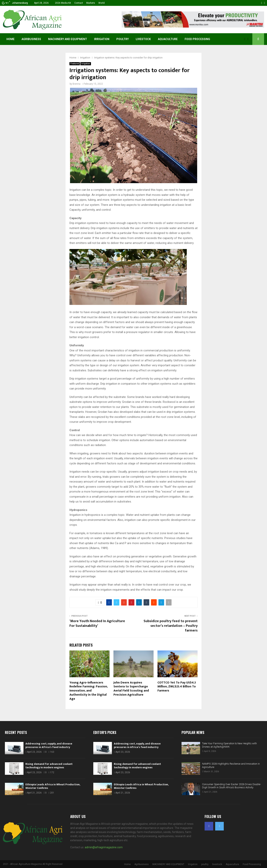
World (102, 3)
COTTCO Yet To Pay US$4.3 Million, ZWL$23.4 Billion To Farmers (177, 687)
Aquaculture (168, 39)
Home (10, 39)
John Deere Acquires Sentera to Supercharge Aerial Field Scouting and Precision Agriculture (131, 689)
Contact (79, 3)
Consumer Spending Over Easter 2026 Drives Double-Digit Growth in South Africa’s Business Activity (231, 786)
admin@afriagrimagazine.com (104, 847)
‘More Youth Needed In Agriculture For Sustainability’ (97, 623)
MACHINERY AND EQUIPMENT (68, 39)
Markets (91, 3)
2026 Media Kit (63, 3)
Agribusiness (31, 39)
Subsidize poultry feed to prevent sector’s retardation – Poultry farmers (171, 626)
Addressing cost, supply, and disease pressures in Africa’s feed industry (49, 745)
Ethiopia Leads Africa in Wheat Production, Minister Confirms (53, 786)
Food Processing (197, 39)
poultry (123, 39)
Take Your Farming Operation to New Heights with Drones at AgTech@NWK (229, 745)
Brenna (76, 84)
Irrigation (102, 39)
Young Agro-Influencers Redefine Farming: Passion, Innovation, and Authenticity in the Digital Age (89, 691)
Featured (75, 64)
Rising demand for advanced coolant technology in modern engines (49, 766)
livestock (143, 39)
